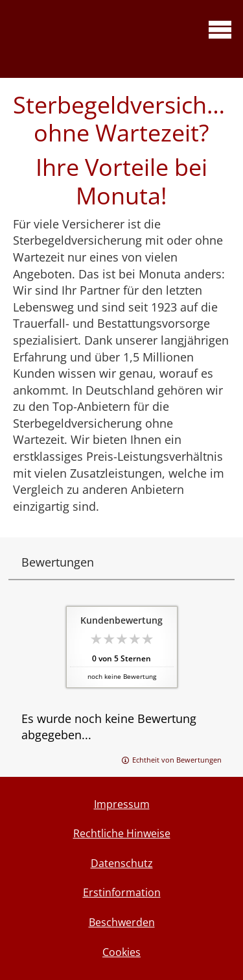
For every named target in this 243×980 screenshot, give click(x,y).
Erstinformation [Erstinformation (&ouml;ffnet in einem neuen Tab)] (122, 892)
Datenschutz (122, 863)
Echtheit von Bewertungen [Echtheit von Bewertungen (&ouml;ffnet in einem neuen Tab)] (177, 760)
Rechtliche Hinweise (122, 833)
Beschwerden (122, 922)
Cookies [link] (121, 952)
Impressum (122, 804)
